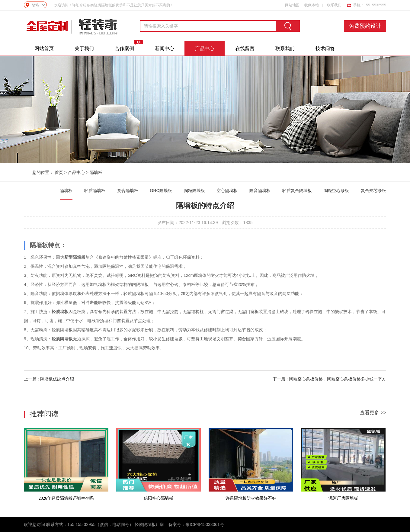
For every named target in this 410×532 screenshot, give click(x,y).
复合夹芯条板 (373, 191)
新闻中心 (165, 48)
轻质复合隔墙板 (297, 191)
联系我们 (334, 5)
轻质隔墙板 (95, 191)
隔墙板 (96, 172)
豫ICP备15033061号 (205, 524)
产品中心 (205, 48)
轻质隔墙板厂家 (149, 524)
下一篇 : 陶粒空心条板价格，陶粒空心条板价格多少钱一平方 (329, 379)
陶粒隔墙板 (194, 191)
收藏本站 (312, 5)
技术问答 (325, 48)
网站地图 (292, 5)
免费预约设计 (365, 26)
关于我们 (84, 48)
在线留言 (245, 48)
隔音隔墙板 (260, 191)
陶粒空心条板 (336, 191)
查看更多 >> (373, 413)
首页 (59, 172)
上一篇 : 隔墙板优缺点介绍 (49, 379)
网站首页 (44, 48)
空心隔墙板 (227, 191)
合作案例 (124, 48)
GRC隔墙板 (161, 191)
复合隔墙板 (128, 191)
